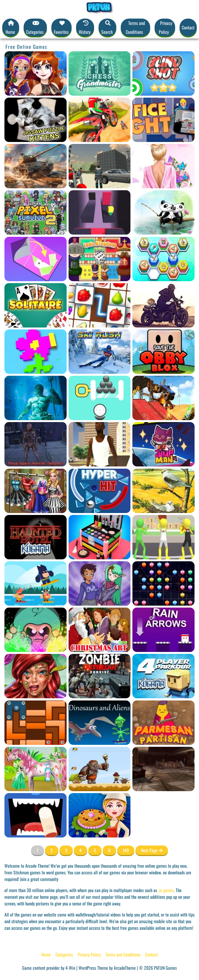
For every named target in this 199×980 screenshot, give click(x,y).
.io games (166, 890)
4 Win (70, 968)
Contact (188, 27)
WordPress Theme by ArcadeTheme (107, 968)
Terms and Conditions (135, 27)
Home (46, 954)
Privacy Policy (165, 27)
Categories (64, 954)
